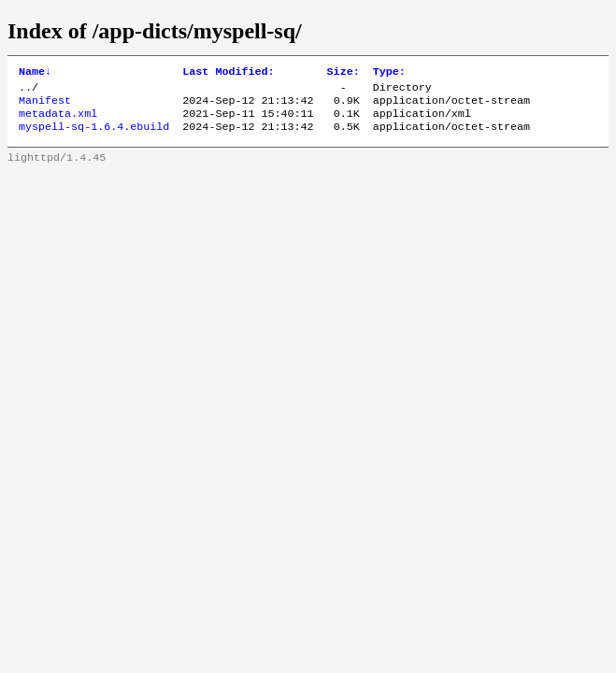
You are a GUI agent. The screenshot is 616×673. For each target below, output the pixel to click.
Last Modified (228, 73)
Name (35, 73)
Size (344, 73)
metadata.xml (58, 121)
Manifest (45, 106)
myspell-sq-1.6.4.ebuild (94, 136)
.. (25, 91)
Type (389, 73)
